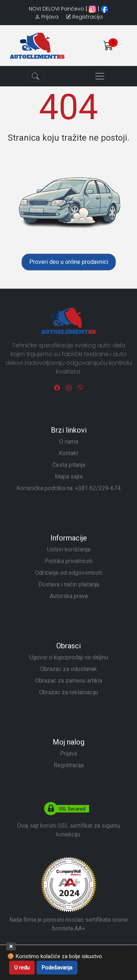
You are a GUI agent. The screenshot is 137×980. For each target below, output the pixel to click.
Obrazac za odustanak (68, 669)
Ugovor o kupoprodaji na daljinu (69, 657)
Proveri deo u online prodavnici (69, 262)
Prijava (68, 753)
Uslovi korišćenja (69, 549)
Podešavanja (57, 968)
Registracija (69, 765)
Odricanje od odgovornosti (69, 573)
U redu (22, 968)
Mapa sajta (69, 477)
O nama (69, 442)
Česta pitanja (69, 465)
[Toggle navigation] (35, 76)
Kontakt (68, 453)
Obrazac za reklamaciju (68, 692)
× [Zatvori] (11, 946)
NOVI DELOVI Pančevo (56, 9)
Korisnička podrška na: (68, 488)
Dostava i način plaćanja (69, 584)
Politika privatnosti (68, 561)
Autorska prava (69, 596)
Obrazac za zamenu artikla (69, 681)
